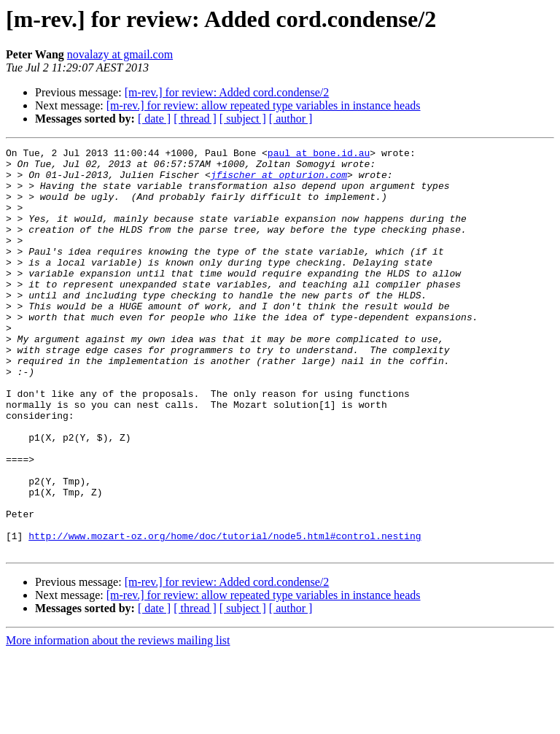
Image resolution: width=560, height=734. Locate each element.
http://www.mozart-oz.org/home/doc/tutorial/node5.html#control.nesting (225, 614)
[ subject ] (243, 119)
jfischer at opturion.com (279, 181)
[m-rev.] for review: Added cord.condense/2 (227, 92)
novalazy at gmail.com (120, 54)
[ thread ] (195, 119)
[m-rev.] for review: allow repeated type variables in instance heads (264, 105)
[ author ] (291, 119)
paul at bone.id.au (319, 155)
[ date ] (154, 119)
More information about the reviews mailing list (118, 721)
